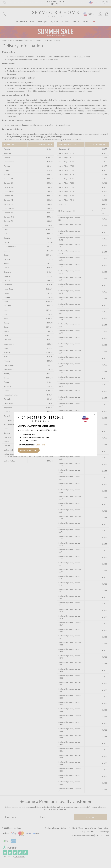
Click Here (40, 445)
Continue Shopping (29, 450)
